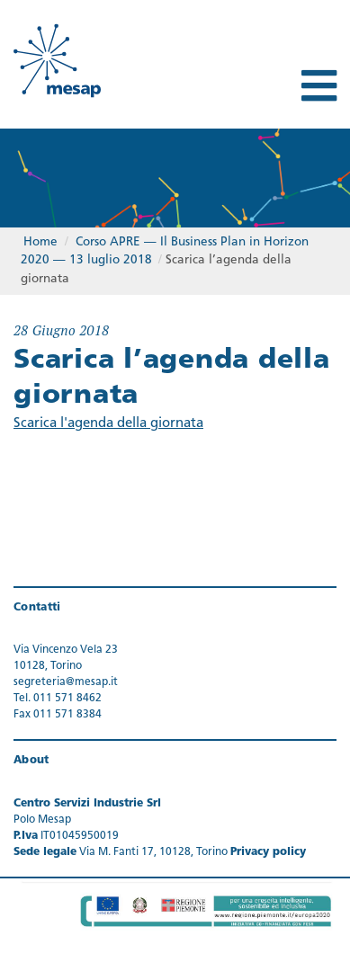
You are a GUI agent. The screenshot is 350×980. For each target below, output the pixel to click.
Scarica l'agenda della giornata (108, 424)
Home (40, 242)
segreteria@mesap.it (66, 682)
